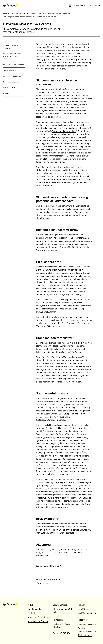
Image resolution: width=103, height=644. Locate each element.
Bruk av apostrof (9, 88)
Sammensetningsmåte (11, 82)
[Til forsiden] (10, 6)
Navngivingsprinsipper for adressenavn (17, 17)
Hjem (5, 14)
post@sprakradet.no (87, 613)
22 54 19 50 (83, 609)
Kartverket (52, 182)
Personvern (83, 620)
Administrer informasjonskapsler (87, 630)
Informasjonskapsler (87, 624)
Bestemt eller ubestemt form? (14, 65)
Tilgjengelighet (85, 635)
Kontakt (31, 613)
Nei (48, 584)
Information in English (38, 621)
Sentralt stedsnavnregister (64, 131)
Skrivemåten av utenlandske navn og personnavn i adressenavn (13, 56)
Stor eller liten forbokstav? (12, 76)
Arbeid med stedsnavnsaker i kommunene (55, 14)
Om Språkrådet (35, 609)
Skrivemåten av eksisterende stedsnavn (13, 47)
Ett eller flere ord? (9, 70)
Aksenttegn (7, 93)
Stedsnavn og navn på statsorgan (23, 14)
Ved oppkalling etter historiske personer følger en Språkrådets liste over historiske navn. (62, 215)
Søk (90, 6)
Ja (40, 584)
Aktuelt (31, 605)
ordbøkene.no (77, 6)
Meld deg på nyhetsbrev (39, 617)
